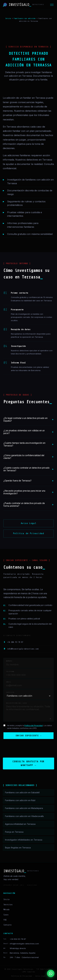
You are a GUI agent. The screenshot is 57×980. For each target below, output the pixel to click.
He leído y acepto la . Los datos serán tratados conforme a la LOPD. (30, 727)
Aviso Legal (29, 523)
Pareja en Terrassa (14, 832)
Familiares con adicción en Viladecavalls (24, 816)
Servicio (10, 692)
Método (6, 910)
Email (9, 682)
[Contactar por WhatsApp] (51, 973)
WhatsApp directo (18, 949)
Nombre (9, 661)
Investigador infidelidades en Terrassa (24, 840)
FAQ (5, 920)
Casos (6, 915)
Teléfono (10, 672)
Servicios (8, 905)
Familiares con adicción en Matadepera (24, 808)
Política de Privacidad (29, 533)
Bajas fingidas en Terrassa (18, 848)
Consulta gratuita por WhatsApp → (28, 764)
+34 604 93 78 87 (13, 642)
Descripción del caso (17, 703)
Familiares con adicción (25, 18)
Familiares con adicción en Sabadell (22, 793)
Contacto (7, 925)
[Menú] (52, 5)
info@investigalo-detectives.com (21, 649)
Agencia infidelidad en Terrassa (20, 824)
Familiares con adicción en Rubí (20, 801)
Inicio (8, 18)
